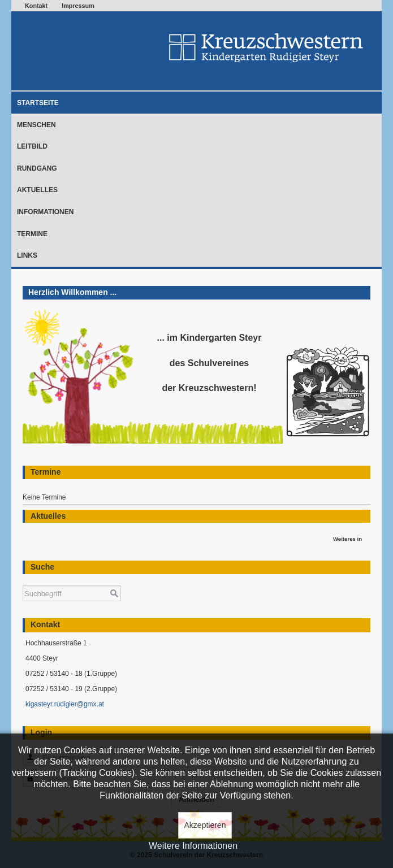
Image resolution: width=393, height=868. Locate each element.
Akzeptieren (205, 825)
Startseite (38, 103)
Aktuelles (37, 190)
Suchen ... (23, 580)
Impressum (78, 6)
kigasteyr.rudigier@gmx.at (65, 704)
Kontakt (36, 6)
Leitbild (32, 146)
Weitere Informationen (193, 846)
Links (27, 255)
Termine (32, 234)
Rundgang (37, 168)
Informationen (45, 212)
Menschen (36, 125)
